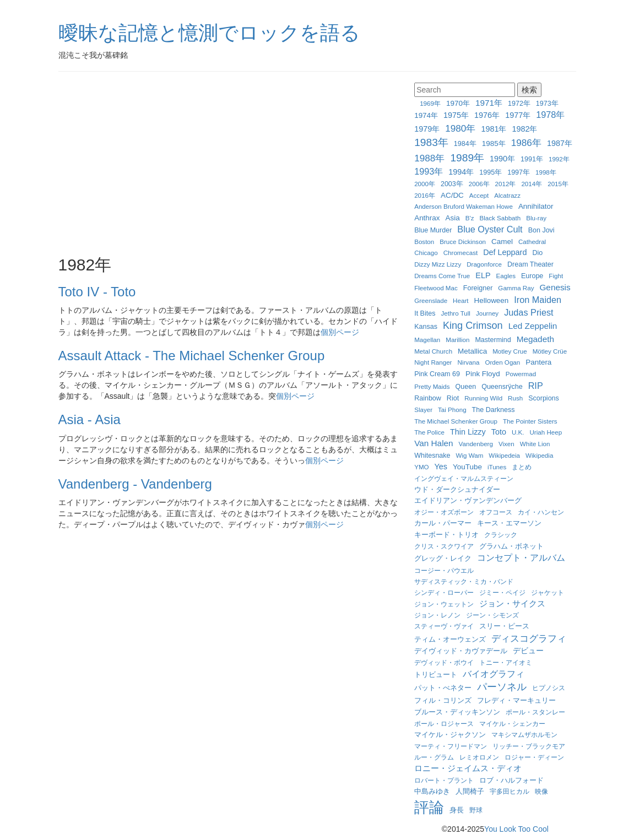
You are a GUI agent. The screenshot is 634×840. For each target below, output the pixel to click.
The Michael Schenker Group (456, 421)
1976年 (487, 115)
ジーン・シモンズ (492, 615)
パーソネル (502, 687)
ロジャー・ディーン (534, 757)
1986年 (526, 143)
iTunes (497, 467)
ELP (483, 275)
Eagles (506, 276)
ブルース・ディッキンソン (457, 712)
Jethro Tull (456, 313)
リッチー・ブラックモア (529, 746)
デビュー (528, 651)
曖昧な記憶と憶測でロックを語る (209, 33)
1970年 (458, 103)
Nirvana (468, 362)
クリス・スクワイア (444, 546)
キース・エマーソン (509, 523)
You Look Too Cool (516, 829)
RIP (536, 386)
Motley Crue (510, 351)
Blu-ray (536, 218)
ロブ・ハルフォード (511, 780)
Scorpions (544, 398)
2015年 (558, 184)
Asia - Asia (90, 419)
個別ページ (340, 332)
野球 (476, 810)
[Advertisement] (228, 165)
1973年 (547, 104)
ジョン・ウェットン (444, 604)
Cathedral (532, 242)
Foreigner (478, 288)
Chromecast (461, 253)
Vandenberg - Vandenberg (135, 484)
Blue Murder (433, 230)
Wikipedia (539, 455)
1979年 (427, 129)
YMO (421, 467)
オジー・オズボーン (444, 512)
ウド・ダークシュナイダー (457, 490)
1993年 (429, 171)
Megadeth (535, 339)
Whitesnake (432, 456)
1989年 (467, 158)
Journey (487, 313)
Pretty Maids (432, 386)
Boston (424, 242)
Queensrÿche (502, 387)
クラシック (501, 535)
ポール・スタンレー (535, 712)
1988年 (429, 158)
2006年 (479, 184)
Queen (466, 387)
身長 (457, 810)
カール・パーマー (443, 523)
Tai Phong (452, 410)
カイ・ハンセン (541, 512)
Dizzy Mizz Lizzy (438, 264)
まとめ (522, 467)
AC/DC (452, 195)
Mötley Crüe (550, 351)
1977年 (518, 115)
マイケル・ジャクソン (450, 735)
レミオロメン (479, 757)
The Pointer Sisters (530, 421)
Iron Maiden (538, 300)
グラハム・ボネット (511, 546)
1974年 (426, 115)
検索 (529, 90)
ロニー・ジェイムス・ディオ (468, 768)
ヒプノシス (549, 688)
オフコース (496, 512)
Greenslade (431, 300)
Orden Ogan (502, 362)
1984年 (465, 144)
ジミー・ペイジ (502, 592)
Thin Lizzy (468, 432)
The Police (429, 432)
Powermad (521, 374)
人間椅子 (470, 792)
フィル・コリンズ (443, 701)
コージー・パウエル (444, 570)
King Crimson (473, 326)
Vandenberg (476, 444)
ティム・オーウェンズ (450, 640)
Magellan (427, 340)
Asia (453, 218)
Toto (499, 432)
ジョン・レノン (437, 615)
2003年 (452, 184)
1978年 (550, 115)
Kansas (426, 327)
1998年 (546, 172)
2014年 (532, 184)
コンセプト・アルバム (521, 557)
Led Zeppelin (533, 326)
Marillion (457, 340)
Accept (479, 195)
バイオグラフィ (494, 674)
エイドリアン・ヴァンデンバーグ (468, 501)
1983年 (431, 142)
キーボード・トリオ (446, 535)
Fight (556, 276)
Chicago (426, 253)
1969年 (430, 103)
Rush (515, 398)
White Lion (535, 444)
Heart (460, 300)
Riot (453, 398)
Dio (537, 253)
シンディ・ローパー (444, 592)
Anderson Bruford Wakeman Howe (464, 206)
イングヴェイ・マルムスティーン (464, 478)
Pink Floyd (483, 374)
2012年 (506, 184)
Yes (441, 467)
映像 (541, 791)
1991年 (532, 159)
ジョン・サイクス (512, 603)
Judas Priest (529, 312)
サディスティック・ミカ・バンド (464, 581)
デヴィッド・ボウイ (444, 662)
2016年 (425, 195)
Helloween (491, 300)
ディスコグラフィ (529, 638)
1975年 (456, 115)
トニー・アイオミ (506, 662)
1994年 (461, 172)
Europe (532, 276)
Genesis (555, 287)
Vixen (506, 444)
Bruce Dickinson (463, 242)
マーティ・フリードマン (451, 746)
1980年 (460, 128)
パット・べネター (443, 688)
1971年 (489, 103)
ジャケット (548, 592)
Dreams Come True (442, 276)
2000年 (425, 184)
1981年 (494, 129)
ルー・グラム (434, 757)
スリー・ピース (504, 626)
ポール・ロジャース (444, 724)
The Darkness (494, 410)
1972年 (519, 104)
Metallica (472, 351)
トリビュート (436, 675)
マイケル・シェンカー (512, 724)
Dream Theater (530, 264)
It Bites (425, 313)
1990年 (502, 159)
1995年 (491, 172)
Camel (502, 242)
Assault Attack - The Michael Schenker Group (192, 356)
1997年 (519, 172)
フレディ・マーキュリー (516, 701)
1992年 (559, 159)
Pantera (538, 362)
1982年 (524, 129)
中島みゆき (432, 792)
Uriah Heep (546, 432)
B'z (470, 218)
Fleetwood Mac (436, 288)
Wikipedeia (504, 455)
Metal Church (433, 351)
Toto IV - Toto (97, 292)
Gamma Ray (516, 288)
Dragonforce (484, 264)
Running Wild (483, 398)
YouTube (467, 467)
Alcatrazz (507, 195)
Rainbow (428, 398)
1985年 (494, 143)
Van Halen (433, 443)
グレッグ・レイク (443, 558)
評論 (429, 808)
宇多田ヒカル (510, 791)
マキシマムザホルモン (524, 735)
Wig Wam (470, 455)
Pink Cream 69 (437, 374)
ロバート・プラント (444, 780)
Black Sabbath (500, 218)
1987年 (560, 143)
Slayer (423, 410)
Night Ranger (433, 362)
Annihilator (536, 206)
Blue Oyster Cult (490, 229)
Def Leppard (505, 252)
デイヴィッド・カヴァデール (461, 651)
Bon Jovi (541, 230)
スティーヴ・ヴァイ (444, 626)
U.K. (518, 432)
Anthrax (427, 218)
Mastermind (493, 340)
